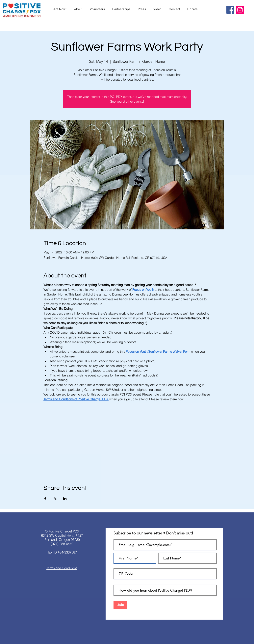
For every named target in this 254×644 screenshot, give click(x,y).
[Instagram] (240, 10)
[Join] (120, 605)
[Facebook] (230, 10)
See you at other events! (127, 101)
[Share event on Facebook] (45, 499)
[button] (60, 9)
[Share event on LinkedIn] (65, 499)
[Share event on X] (55, 499)
